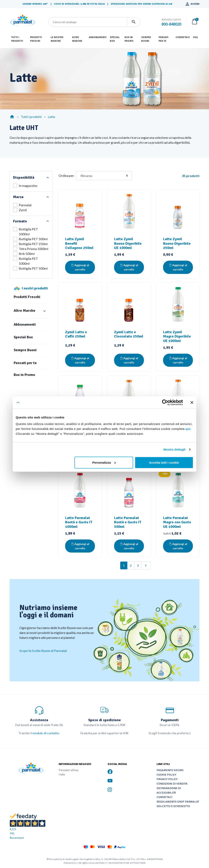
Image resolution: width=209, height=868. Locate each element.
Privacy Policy (167, 779)
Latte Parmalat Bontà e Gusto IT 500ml (128, 522)
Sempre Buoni (25, 350)
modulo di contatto (46, 733)
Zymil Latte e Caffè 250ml (76, 334)
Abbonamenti (25, 325)
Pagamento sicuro (170, 770)
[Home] (12, 117)
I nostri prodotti (35, 288)
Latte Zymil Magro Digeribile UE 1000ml (177, 336)
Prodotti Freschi (27, 297)
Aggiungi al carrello (80, 267)
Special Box (23, 337)
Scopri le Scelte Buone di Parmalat (43, 651)
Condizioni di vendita (172, 784)
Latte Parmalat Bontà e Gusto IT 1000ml (79, 522)
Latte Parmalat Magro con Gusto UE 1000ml (177, 522)
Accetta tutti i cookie (164, 462)
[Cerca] (88, 22)
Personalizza (104, 462)
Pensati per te (25, 363)
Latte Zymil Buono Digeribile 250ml (177, 243)
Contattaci (164, 797)
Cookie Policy (166, 775)
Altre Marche (24, 311)
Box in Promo (24, 375)
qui (188, 429)
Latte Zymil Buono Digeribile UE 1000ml (128, 243)
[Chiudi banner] (192, 403)
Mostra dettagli (174, 449)
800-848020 (171, 24)
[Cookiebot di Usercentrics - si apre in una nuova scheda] (165, 403)
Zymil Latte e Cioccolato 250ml (129, 334)
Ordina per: (67, 176)
